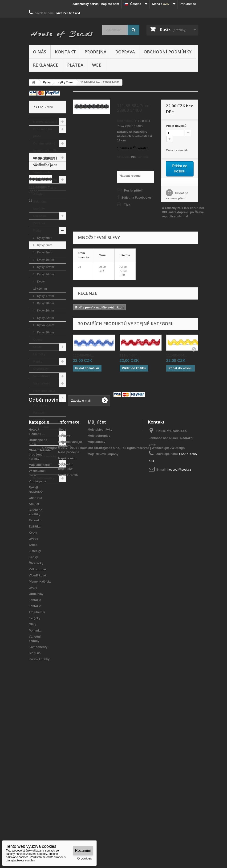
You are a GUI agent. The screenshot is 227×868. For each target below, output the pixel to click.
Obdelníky (41, 405)
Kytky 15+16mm (40, 285)
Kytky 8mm (44, 252)
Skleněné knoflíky (40, 205)
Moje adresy (96, 612)
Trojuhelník (41, 427)
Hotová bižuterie (45, 122)
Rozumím (83, 850)
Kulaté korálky (44, 478)
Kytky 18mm (45, 303)
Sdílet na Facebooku (136, 198)
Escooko (40, 216)
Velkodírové (42, 376)
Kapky (38, 362)
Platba (75, 65)
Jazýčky (39, 434)
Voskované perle (45, 165)
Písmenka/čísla (44, 391)
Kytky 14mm (45, 274)
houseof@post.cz (179, 640)
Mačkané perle (44, 158)
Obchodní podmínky (168, 52)
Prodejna (95, 52)
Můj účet (97, 592)
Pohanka (40, 449)
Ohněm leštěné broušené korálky (46, 147)
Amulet (38, 194)
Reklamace (46, 65)
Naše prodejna (69, 622)
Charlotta (40, 187)
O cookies (85, 858)
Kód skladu (125, 121)
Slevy (62, 600)
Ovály (37, 398)
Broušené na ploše (43, 133)
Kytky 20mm (45, 310)
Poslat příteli (133, 190)
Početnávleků (176, 126)
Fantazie (39, 413)
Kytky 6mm (44, 238)
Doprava (125, 52)
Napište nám (67, 629)
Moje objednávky (100, 600)
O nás (40, 52)
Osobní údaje (97, 618)
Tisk (127, 205)
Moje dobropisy (99, 606)
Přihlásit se (188, 4)
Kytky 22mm (45, 318)
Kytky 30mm (45, 332)
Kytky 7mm (44, 245)
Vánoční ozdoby (45, 456)
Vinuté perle (42, 172)
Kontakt (65, 52)
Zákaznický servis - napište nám (96, 4)
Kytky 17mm (45, 296)
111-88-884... (83, 355)
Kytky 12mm (45, 267)
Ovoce (38, 340)
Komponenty (43, 464)
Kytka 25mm (45, 325)
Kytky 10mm (45, 260)
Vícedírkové (42, 383)
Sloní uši (40, 471)
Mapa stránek (68, 645)
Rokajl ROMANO (45, 180)
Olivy (37, 442)
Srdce (37, 347)
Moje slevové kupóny (103, 624)
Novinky (64, 606)
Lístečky (39, 354)
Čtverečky (41, 369)
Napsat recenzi (130, 176)
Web (97, 65)
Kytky (37, 230)
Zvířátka (39, 223)
